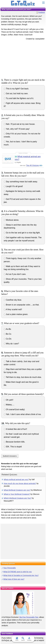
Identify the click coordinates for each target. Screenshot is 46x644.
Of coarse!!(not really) (14, 409)
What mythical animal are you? (16, 479)
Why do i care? (11, 344)
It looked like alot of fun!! (15, 429)
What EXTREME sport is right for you (17, 572)
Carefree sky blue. (13, 300)
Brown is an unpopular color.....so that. (22, 305)
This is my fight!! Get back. (16, 89)
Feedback (42, 12)
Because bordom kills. (14, 442)
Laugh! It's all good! (13, 186)
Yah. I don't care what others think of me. (23, 414)
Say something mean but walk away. (21, 182)
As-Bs (7, 329)
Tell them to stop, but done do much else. (23, 377)
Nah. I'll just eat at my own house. (20, 124)
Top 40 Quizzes (33, 165)
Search (23, 639)
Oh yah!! (9, 400)
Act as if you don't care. (15, 274)
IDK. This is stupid (13, 447)
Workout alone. (11, 220)
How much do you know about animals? (20, 483)
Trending (29, 639)
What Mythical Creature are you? (17, 490)
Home (17, 639)
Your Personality (10, 568)
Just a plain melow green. (16, 314)
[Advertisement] (23, 59)
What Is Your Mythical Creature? (17, 494)
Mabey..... (9, 405)
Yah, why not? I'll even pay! (17, 129)
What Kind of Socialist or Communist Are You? (21, 575)
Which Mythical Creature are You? (18, 498)
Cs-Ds (8, 339)
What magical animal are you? (28, 158)
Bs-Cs (8, 334)
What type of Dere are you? (14, 579)
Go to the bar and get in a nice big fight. (22, 233)
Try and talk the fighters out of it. (19, 98)
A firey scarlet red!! (13, 309)
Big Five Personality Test (29, 617)
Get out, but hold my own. (16, 93)
